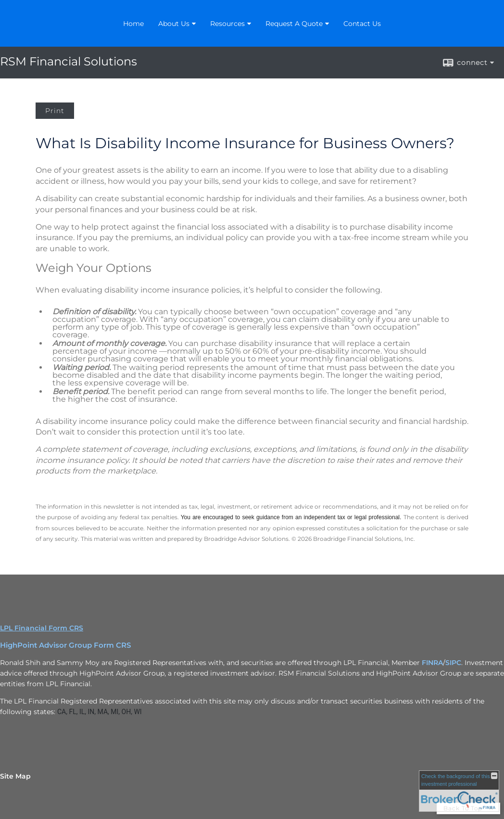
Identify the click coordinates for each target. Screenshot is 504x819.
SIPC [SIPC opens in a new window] (453, 663)
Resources (227, 24)
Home (133, 24)
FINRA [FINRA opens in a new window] (432, 663)
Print (55, 111)
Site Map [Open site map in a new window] (15, 776)
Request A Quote (294, 24)
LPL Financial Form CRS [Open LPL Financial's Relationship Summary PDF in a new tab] (42, 628)
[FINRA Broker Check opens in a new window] (459, 791)
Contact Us (362, 24)
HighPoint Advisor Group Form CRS (65, 645)
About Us (174, 24)
